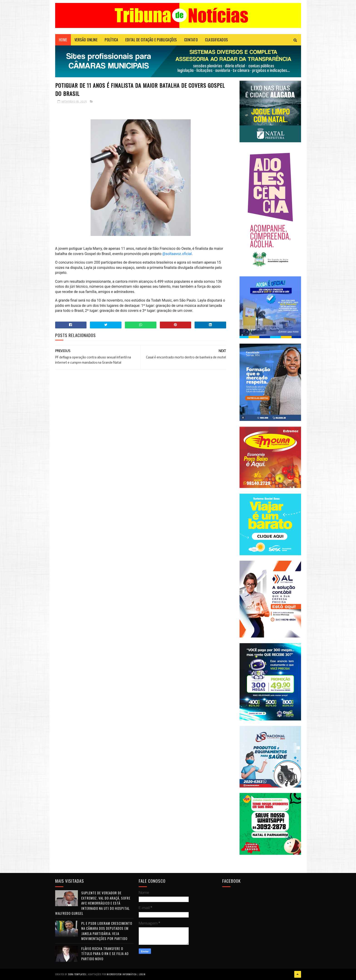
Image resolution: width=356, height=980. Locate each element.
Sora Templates (77, 974)
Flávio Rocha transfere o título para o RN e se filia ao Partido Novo (105, 954)
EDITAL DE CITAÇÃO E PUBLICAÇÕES (151, 40)
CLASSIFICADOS (216, 40)
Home (63, 40)
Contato (191, 40)
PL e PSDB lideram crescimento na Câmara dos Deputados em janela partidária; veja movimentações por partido (107, 931)
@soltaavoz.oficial (177, 254)
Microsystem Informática (122, 974)
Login (142, 974)
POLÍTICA (111, 40)
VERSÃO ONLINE (86, 40)
